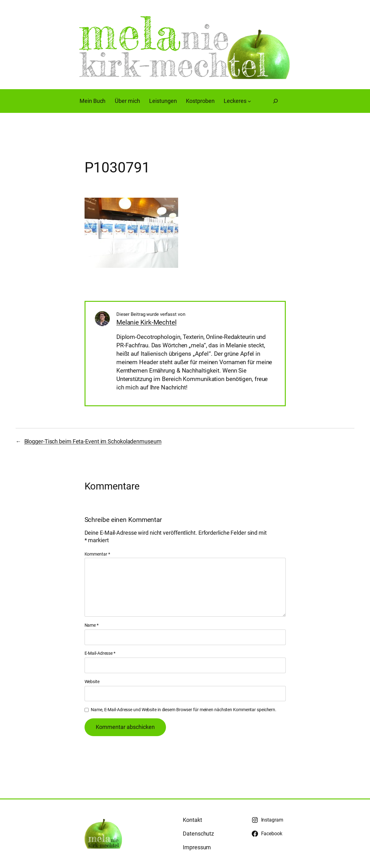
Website (92, 682)
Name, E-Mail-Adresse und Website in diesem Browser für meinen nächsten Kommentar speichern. (184, 710)
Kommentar (97, 554)
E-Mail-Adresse (100, 653)
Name (92, 625)
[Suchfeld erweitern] (275, 101)
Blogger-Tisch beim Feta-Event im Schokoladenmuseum (93, 441)
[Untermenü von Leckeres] (249, 101)
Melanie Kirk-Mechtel (146, 322)
